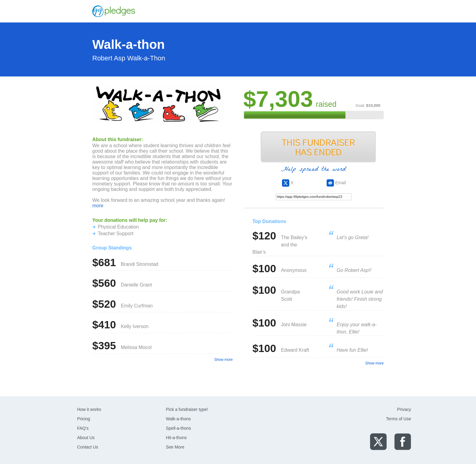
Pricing (84, 419)
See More (175, 447)
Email (336, 183)
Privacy (404, 409)
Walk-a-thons (178, 419)
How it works (89, 409)
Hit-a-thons (176, 438)
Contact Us (88, 447)
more (98, 206)
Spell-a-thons (179, 428)
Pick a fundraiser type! (187, 409)
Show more (224, 360)
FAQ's (83, 428)
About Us (86, 438)
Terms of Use (399, 419)
